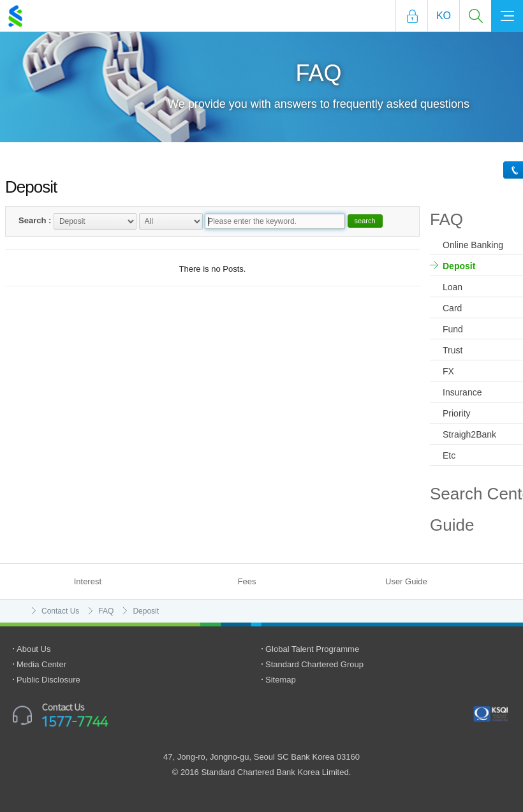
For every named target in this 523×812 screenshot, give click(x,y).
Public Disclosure (48, 680)
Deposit (146, 611)
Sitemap (281, 680)
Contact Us (60, 611)
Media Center (41, 664)
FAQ (106, 611)
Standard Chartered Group (314, 664)
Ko (444, 16)
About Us (33, 649)
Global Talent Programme (312, 649)
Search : (35, 220)
